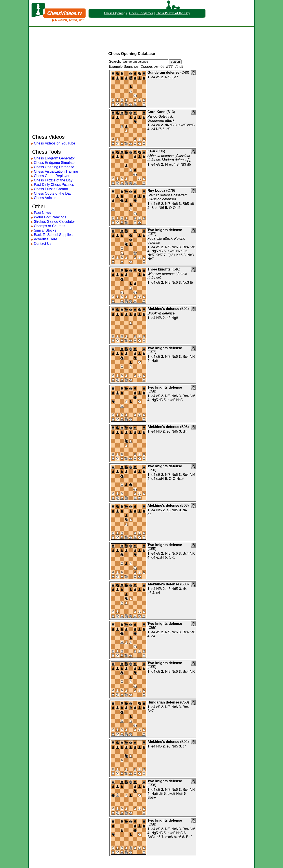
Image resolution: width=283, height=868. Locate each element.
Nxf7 (151, 255)
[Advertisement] (141, 38)
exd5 (183, 125)
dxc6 (169, 837)
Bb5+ (152, 798)
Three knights (159, 269)
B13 (171, 112)
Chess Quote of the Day (53, 193)
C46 (176, 269)
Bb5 (186, 204)
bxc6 (178, 837)
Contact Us (43, 244)
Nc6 (175, 204)
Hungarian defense (163, 702)
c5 (168, 129)
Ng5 (155, 251)
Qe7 (175, 77)
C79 (171, 191)
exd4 (160, 479)
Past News (42, 213)
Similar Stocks (45, 230)
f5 (191, 282)
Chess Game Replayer (52, 176)
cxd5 (191, 125)
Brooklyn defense (161, 313)
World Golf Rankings (50, 217)
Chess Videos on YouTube (55, 143)
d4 (167, 125)
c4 (153, 129)
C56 (152, 470)
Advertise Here (46, 239)
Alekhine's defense (163, 309)
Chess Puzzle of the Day (173, 13)
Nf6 (159, 129)
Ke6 (179, 255)
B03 (184, 427)
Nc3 (191, 255)
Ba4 (154, 208)
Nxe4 (181, 479)
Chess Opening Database (54, 167)
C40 (185, 72)
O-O (172, 208)
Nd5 (175, 431)
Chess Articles (45, 198)
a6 (192, 204)
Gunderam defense (163, 72)
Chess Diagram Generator (54, 158)
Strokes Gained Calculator (54, 222)
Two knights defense (165, 230)
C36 (161, 151)
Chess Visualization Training (56, 171)
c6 (158, 125)
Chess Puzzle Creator (51, 189)
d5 (172, 125)
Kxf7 (159, 255)
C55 (152, 549)
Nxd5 (180, 251)
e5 (158, 77)
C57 (152, 234)
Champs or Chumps (50, 226)
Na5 (179, 400)
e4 (153, 77)
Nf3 (168, 77)
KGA (151, 151)
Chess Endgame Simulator (55, 163)
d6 (179, 208)
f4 (166, 164)
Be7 (151, 711)
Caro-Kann (156, 112)
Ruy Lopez (156, 191)
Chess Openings (115, 13)
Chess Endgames (141, 13)
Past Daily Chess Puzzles (54, 185)
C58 (152, 391)
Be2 (189, 837)
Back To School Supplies (53, 235)
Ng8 (175, 318)
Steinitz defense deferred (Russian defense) (167, 197)
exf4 (172, 164)
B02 (184, 309)
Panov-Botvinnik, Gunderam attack (161, 118)
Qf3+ (172, 255)
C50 (185, 702)
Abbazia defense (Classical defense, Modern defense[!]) (169, 158)
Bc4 (186, 247)
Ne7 (151, 259)
